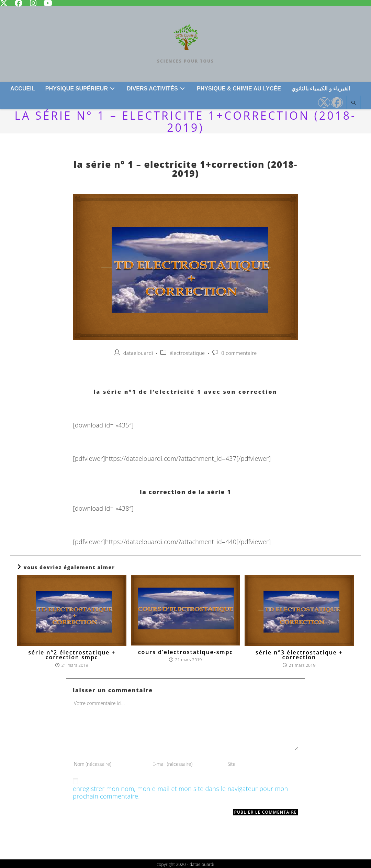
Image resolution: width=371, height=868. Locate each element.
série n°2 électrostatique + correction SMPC (72, 655)
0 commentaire (239, 353)
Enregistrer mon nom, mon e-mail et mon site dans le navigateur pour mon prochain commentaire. (180, 793)
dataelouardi (138, 353)
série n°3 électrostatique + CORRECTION (299, 655)
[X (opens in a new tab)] (324, 102)
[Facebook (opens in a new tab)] (337, 102)
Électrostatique (187, 353)
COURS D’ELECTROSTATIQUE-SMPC (185, 652)
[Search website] (353, 103)
